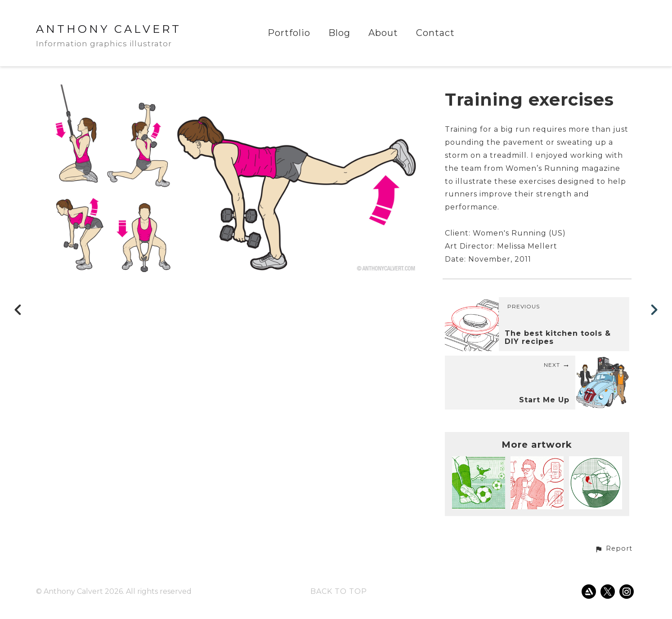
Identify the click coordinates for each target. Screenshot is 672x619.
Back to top (339, 591)
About (383, 33)
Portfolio (289, 33)
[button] (614, 549)
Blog (339, 33)
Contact (435, 33)
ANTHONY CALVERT (109, 29)
